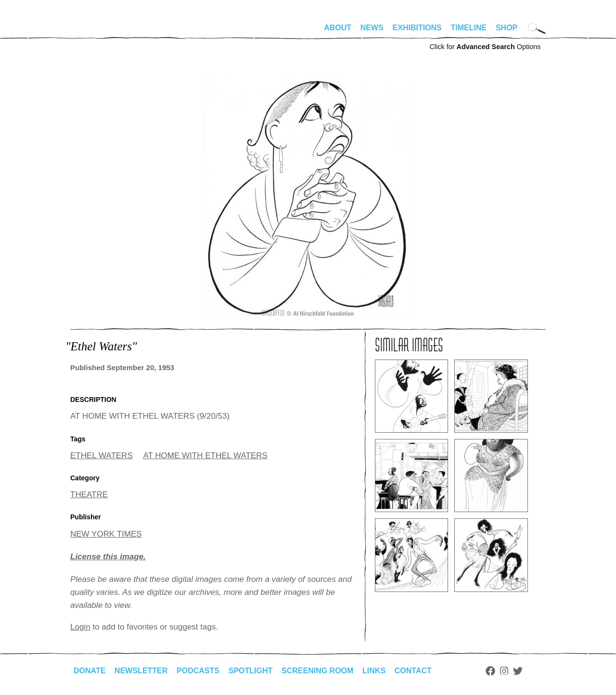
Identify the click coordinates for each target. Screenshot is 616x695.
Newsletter (141, 671)
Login (80, 627)
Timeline (469, 28)
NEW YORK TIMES (106, 534)
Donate (90, 671)
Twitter (518, 671)
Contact (413, 671)
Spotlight (251, 671)
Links (374, 671)
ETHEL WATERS (102, 456)
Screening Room (317, 671)
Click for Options (485, 47)
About (338, 28)
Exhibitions (417, 28)
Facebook (490, 671)
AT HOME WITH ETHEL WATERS (205, 456)
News (372, 28)
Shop (507, 28)
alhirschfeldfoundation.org (99, 32)
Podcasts (198, 671)
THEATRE (89, 495)
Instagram (504, 671)
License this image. (108, 557)
